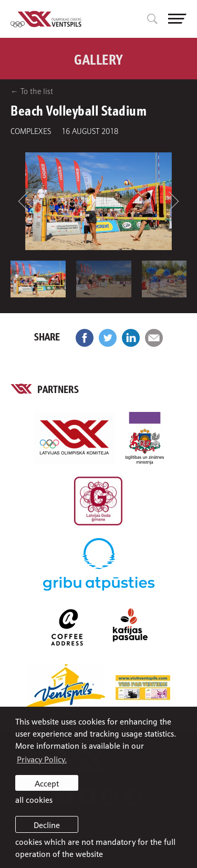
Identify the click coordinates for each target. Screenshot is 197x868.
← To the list (32, 91)
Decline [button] (47, 824)
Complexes (31, 130)
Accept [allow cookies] (47, 783)
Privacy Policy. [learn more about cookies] (42, 759)
